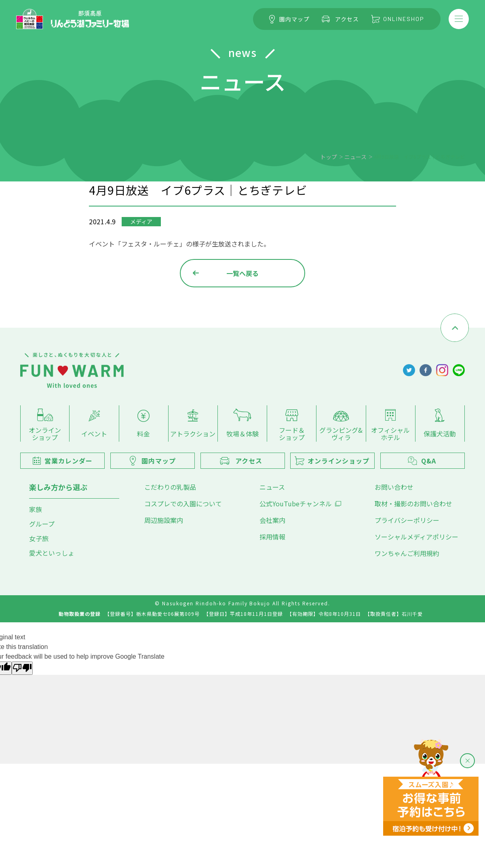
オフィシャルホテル (390, 426)
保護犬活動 (440, 424)
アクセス (340, 19)
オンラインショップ (45, 425)
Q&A (422, 461)
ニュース (355, 157)
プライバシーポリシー (407, 520)
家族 (36, 509)
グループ (42, 524)
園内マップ (289, 19)
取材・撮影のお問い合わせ (413, 504)
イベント (94, 425)
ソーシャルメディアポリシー (416, 537)
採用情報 (272, 537)
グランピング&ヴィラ (341, 426)
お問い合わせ (394, 487)
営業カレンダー (63, 461)
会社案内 (272, 520)
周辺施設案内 (164, 520)
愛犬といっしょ (52, 553)
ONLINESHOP (398, 19)
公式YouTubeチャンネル (300, 504)
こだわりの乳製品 (170, 487)
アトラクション (193, 424)
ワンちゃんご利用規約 (407, 553)
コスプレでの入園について (183, 504)
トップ (329, 157)
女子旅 (39, 538)
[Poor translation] (22, 668)
